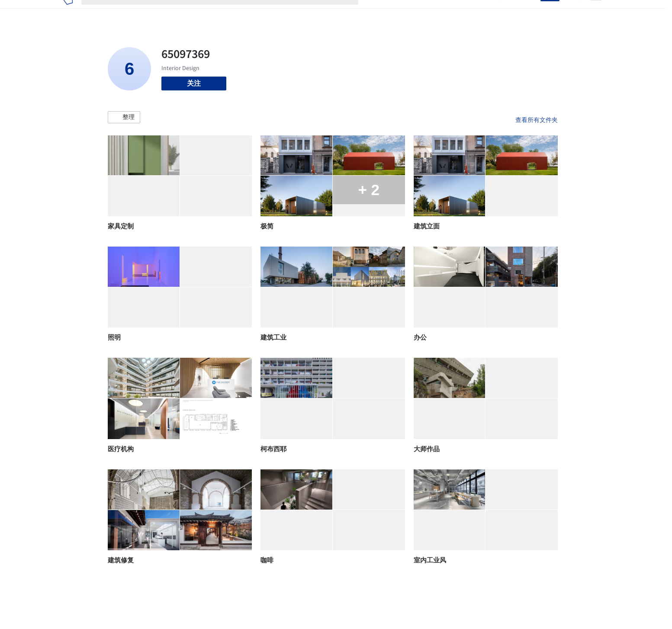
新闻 (415, 12)
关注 (194, 83)
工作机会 (443, 12)
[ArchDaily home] (68, 12)
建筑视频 (478, 12)
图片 (395, 12)
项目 (374, 12)
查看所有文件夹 (537, 120)
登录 (528, 12)
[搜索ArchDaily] (227, 12)
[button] (124, 117)
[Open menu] (596, 12)
